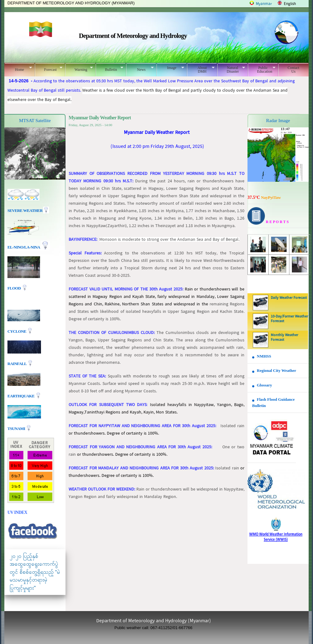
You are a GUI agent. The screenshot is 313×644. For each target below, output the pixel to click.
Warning (79, 69)
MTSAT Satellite (35, 121)
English (290, 4)
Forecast (49, 69)
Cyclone (17, 331)
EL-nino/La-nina (24, 247)
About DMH (201, 70)
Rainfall (17, 363)
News (140, 69)
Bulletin (109, 69)
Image (170, 68)
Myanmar (264, 4)
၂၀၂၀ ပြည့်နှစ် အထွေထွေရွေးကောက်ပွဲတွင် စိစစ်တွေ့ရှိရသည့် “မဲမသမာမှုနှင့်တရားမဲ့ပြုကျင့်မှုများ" (35, 572)
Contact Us (293, 70)
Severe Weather (28, 210)
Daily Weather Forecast (289, 298)
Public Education (262, 70)
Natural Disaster (231, 70)
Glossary (264, 385)
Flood (15, 288)
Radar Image (278, 121)
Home (18, 69)
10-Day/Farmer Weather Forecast (289, 319)
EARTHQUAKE (21, 396)
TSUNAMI (17, 428)
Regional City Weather (277, 370)
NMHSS (264, 356)
